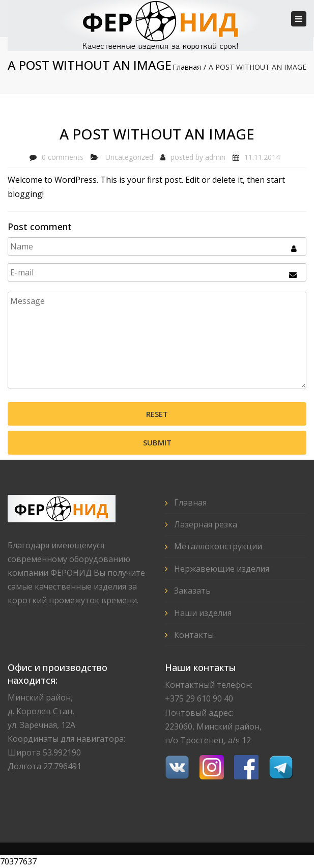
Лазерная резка (206, 524)
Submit (157, 442)
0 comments (63, 157)
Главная (187, 67)
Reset (157, 414)
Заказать (192, 591)
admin (215, 157)
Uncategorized (129, 157)
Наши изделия (203, 613)
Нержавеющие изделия (222, 569)
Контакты (194, 635)
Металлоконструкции (218, 546)
